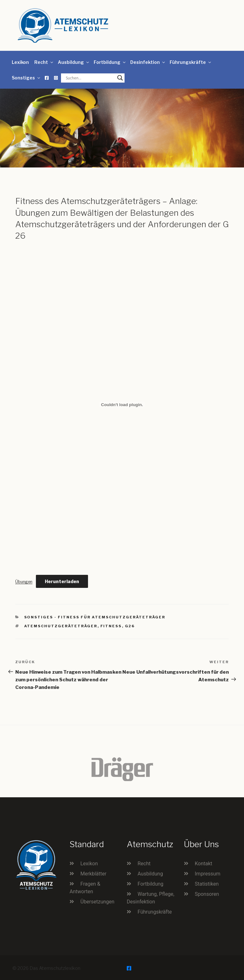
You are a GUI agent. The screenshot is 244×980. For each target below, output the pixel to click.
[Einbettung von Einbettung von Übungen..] (122, 405)
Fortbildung (110, 62)
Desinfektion (148, 62)
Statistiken (207, 884)
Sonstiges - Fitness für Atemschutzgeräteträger (95, 617)
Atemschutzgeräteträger (61, 626)
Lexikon (20, 62)
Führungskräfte (191, 62)
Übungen (24, 582)
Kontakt (203, 864)
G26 (130, 626)
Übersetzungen (97, 902)
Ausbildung (74, 62)
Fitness (111, 626)
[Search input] (90, 78)
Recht (44, 62)
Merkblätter (93, 874)
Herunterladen (62, 581)
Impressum (208, 874)
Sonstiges (26, 78)
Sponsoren (207, 894)
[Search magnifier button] (120, 78)
